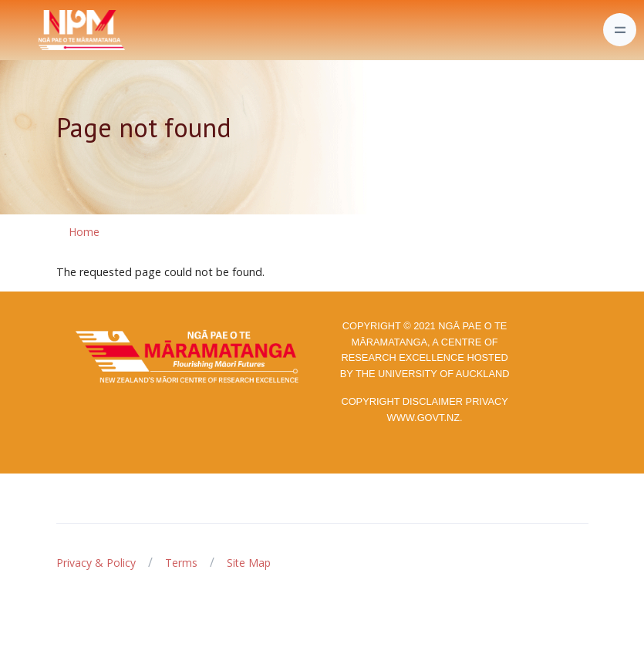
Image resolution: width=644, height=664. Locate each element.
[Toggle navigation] (620, 30)
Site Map (249, 563)
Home (84, 232)
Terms (181, 563)
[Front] (43, 30)
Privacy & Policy (96, 563)
